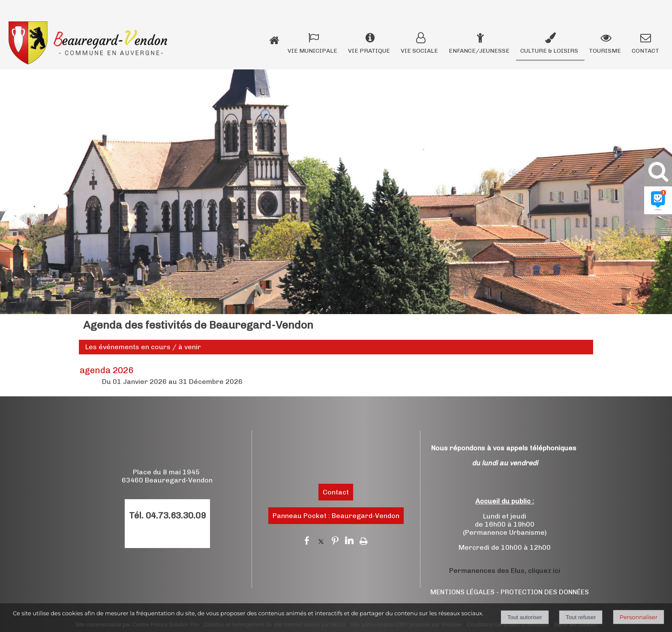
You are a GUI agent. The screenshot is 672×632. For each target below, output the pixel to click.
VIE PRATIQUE (369, 51)
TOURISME (605, 51)
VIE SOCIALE (419, 51)
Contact (336, 492)
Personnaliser (639, 617)
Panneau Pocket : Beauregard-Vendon (336, 516)
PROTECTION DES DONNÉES (545, 592)
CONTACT (645, 51)
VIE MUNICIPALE (312, 51)
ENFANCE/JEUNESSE (479, 51)
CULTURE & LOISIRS (549, 51)
